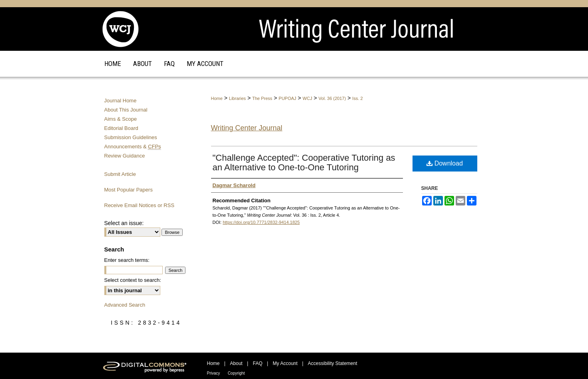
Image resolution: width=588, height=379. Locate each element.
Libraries (237, 98)
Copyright (236, 373)
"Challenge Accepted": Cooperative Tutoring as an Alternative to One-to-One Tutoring (304, 163)
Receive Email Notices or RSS (140, 205)
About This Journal (126, 110)
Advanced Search (125, 305)
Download (445, 163)
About (236, 363)
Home (217, 98)
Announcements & (133, 147)
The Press (262, 98)
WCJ (307, 98)
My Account (285, 363)
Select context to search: (133, 280)
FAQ (257, 363)
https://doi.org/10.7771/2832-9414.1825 (261, 222)
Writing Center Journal (247, 128)
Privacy (214, 373)
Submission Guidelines (131, 137)
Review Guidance (125, 156)
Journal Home (121, 101)
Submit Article (120, 174)
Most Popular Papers (129, 190)
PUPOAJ (287, 98)
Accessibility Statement (332, 363)
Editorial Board (121, 128)
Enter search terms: (127, 260)
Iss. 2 (357, 98)
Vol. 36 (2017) (332, 98)
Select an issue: (124, 223)
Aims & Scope (121, 119)
